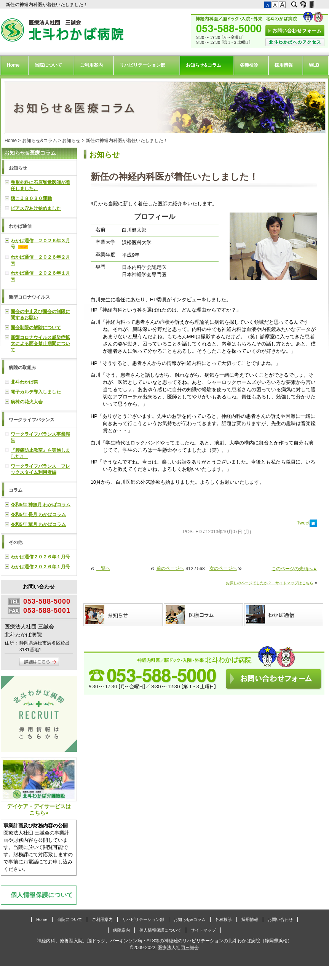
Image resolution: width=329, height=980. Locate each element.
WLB (314, 65)
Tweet (303, 523)
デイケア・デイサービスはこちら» (39, 787)
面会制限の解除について (36, 328)
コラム (16, 490)
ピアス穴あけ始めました (36, 208)
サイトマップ (203, 930)
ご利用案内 (91, 65)
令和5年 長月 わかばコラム (38, 515)
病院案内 (121, 930)
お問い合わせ (280, 919)
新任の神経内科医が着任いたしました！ (47, 5)
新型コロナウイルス (29, 297)
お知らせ (71, 141)
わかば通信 (20, 226)
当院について (48, 65)
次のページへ (223, 568)
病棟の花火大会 (27, 402)
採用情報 (284, 65)
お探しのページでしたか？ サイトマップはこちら (270, 583)
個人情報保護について (42, 895)
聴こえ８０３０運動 (31, 198)
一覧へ (103, 568)
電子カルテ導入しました (36, 392)
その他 (16, 542)
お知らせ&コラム (204, 65)
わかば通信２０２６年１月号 (40, 557)
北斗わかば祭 (24, 382)
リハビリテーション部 (142, 65)
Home (13, 65)
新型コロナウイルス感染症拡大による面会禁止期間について (40, 344)
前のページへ (170, 568)
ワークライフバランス (32, 420)
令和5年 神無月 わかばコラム (41, 505)
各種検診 (249, 65)
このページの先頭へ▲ (294, 569)
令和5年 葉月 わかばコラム (38, 524)
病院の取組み (22, 368)
